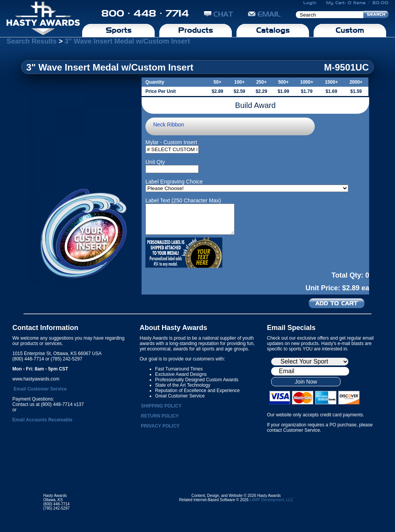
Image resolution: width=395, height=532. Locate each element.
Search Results (32, 41)
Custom (350, 30)
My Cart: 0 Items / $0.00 (357, 3)
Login (310, 3)
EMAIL (264, 14)
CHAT (219, 14)
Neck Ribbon (169, 125)
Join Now (306, 382)
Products (196, 30)
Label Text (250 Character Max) (183, 200)
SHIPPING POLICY (161, 406)
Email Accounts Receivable (42, 420)
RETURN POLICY (160, 416)
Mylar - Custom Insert (171, 142)
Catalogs (273, 30)
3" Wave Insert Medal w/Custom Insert (127, 41)
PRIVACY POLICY (160, 426)
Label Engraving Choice (174, 182)
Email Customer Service (40, 389)
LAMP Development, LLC (271, 500)
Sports (119, 30)
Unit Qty (155, 162)
